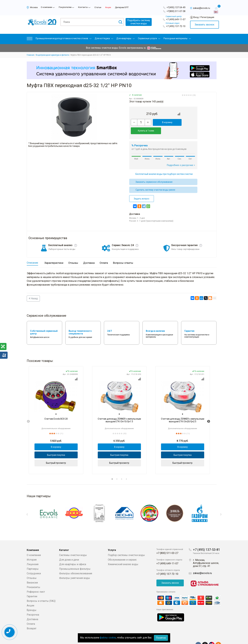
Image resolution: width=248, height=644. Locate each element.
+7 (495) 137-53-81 (206, 540)
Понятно (161, 638)
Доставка (32, 609)
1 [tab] (112, 471)
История (32, 550)
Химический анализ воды (123, 554)
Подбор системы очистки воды (126, 545)
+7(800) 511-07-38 (176, 11)
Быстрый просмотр (56, 455)
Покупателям (65, 7)
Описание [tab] (32, 254)
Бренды (32, 600)
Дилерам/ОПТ (122, 7)
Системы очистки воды (73, 545)
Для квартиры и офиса (73, 554)
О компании (46, 7)
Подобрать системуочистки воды (139, 22)
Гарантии (32, 587)
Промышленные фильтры (75, 559)
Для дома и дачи (69, 550)
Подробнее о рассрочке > (181, 157)
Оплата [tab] (104, 255)
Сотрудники (34, 564)
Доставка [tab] (89, 255)
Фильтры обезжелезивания (76, 564)
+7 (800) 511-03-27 (167, 543)
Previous (28, 413)
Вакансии (32, 573)
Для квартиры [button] (126, 38)
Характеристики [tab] (54, 255)
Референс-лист (36, 582)
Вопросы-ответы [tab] (123, 255)
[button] (30, 39)
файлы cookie (108, 638)
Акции (108, 7)
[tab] (56, 406)
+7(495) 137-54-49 (176, 7)
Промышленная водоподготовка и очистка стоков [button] (64, 38)
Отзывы (32, 568)
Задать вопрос (142, 190)
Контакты (83, 7)
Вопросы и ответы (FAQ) (41, 591)
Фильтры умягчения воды (75, 568)
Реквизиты (33, 577)
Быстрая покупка (56, 447)
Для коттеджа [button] (104, 38)
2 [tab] (117, 471)
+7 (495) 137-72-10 (176, 26)
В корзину (161, 122)
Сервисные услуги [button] (149, 38)
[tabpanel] (56, 412)
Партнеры (33, 559)
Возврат (32, 619)
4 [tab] (126, 471)
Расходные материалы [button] (177, 38)
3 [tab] (122, 471)
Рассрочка (33, 605)
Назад (33, 290)
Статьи (98, 7)
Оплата (31, 614)
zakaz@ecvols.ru (202, 563)
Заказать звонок (205, 25)
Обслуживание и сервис (122, 550)
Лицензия (33, 554)
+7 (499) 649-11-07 (176, 19)
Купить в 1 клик (184, 122)
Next (209, 413)
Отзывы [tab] (73, 255)
